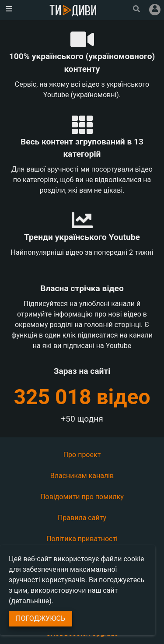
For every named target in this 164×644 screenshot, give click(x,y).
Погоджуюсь (40, 618)
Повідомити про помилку (82, 497)
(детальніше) (30, 601)
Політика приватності (82, 539)
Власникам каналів (82, 476)
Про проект (82, 455)
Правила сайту (82, 518)
